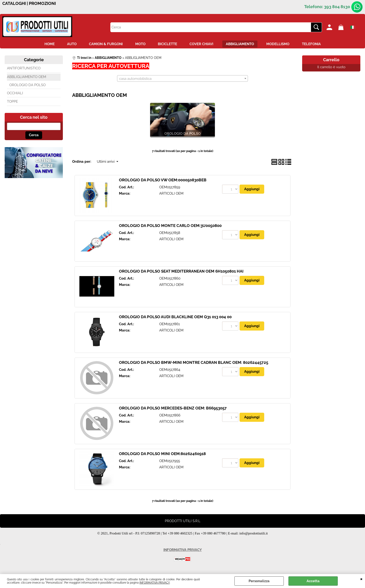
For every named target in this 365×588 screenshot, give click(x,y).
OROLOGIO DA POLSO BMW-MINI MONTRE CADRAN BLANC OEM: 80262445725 (194, 364)
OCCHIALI (15, 94)
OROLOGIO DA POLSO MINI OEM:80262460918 (162, 455)
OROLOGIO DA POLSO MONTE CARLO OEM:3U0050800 (170, 227)
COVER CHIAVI (203, 44)
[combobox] (183, 79)
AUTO (67, 44)
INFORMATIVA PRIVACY (155, 583)
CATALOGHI (14, 3)
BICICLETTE (167, 44)
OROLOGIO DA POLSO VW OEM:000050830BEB (163, 181)
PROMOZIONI (42, 3)
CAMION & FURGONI (103, 44)
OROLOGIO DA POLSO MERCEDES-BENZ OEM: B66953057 (173, 409)
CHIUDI (361, 579)
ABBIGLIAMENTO (243, 44)
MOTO (139, 44)
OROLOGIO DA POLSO (27, 86)
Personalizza (259, 581)
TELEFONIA (317, 44)
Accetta (313, 581)
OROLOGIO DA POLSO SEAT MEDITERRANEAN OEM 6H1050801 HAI (181, 272)
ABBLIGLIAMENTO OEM (27, 78)
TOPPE (12, 103)
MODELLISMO (282, 44)
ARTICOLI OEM (171, 194)
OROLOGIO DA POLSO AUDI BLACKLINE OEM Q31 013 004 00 (175, 318)
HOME (43, 44)
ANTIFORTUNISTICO (24, 69)
